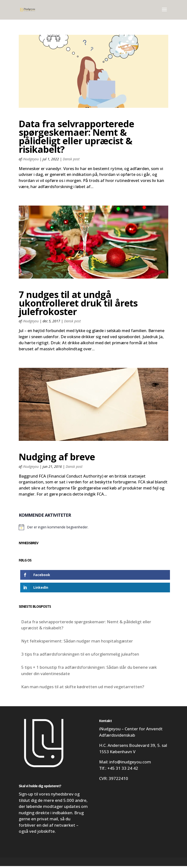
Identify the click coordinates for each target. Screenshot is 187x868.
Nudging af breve (57, 458)
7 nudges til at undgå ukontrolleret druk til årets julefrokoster (78, 304)
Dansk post (71, 159)
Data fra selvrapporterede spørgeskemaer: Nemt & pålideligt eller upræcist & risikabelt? (76, 136)
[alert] (93, 529)
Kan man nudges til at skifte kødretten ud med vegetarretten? (83, 689)
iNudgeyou (31, 159)
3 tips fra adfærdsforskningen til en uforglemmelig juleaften (80, 656)
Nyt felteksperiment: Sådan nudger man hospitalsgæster (77, 643)
